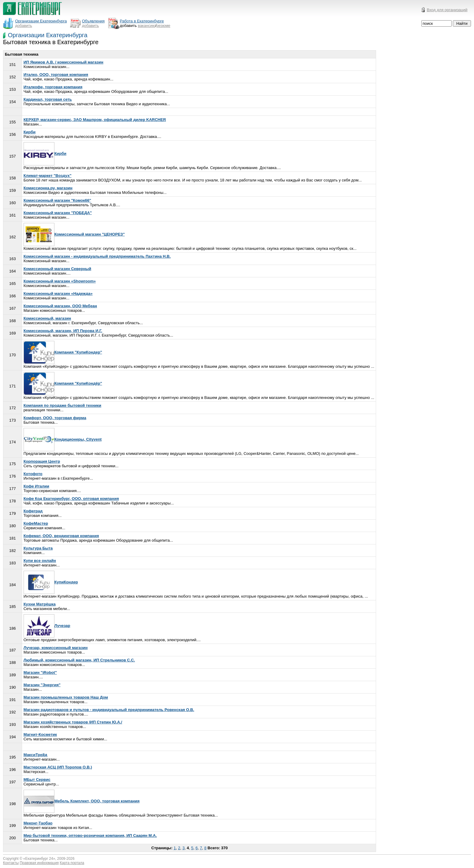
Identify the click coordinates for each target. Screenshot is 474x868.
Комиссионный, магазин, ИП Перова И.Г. (63, 331)
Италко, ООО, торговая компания (56, 75)
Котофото (33, 474)
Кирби (30, 132)
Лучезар (47, 626)
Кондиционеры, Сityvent (63, 439)
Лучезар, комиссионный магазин (56, 648)
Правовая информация (39, 863)
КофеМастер (36, 523)
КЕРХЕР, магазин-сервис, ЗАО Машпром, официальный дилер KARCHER (95, 120)
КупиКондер (51, 582)
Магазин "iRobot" (40, 672)
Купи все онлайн (40, 561)
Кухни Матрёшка (40, 604)
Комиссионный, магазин (47, 318)
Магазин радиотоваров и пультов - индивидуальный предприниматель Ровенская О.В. (109, 710)
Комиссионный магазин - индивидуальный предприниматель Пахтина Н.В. (97, 256)
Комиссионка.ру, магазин (48, 188)
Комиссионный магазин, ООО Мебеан (60, 306)
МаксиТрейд (36, 755)
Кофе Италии (36, 486)
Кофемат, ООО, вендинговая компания (61, 536)
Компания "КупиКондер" (63, 352)
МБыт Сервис (37, 780)
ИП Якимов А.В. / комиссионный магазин (63, 62)
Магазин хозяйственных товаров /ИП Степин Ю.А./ (73, 722)
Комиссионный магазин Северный (57, 269)
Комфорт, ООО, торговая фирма (55, 418)
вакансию (147, 26)
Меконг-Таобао (38, 823)
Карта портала (72, 863)
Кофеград (33, 511)
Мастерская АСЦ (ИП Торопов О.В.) (58, 767)
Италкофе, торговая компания (53, 87)
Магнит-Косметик (40, 734)
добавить (24, 26)
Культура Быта (38, 548)
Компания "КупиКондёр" (63, 383)
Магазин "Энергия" (42, 685)
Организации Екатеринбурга (48, 35)
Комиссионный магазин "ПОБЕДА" (58, 213)
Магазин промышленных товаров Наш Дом (66, 697)
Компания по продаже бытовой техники (62, 405)
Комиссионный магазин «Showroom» (60, 281)
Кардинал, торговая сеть (48, 99)
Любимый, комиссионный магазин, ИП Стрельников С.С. (79, 660)
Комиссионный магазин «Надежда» (58, 294)
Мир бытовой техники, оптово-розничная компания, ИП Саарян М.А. (90, 835)
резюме (163, 26)
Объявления (93, 21)
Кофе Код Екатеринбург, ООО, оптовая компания (71, 499)
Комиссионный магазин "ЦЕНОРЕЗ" (74, 234)
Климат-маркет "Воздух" (48, 176)
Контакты (11, 863)
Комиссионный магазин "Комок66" (57, 200)
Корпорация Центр (42, 461)
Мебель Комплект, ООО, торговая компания (82, 801)
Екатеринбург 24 (39, 859)
